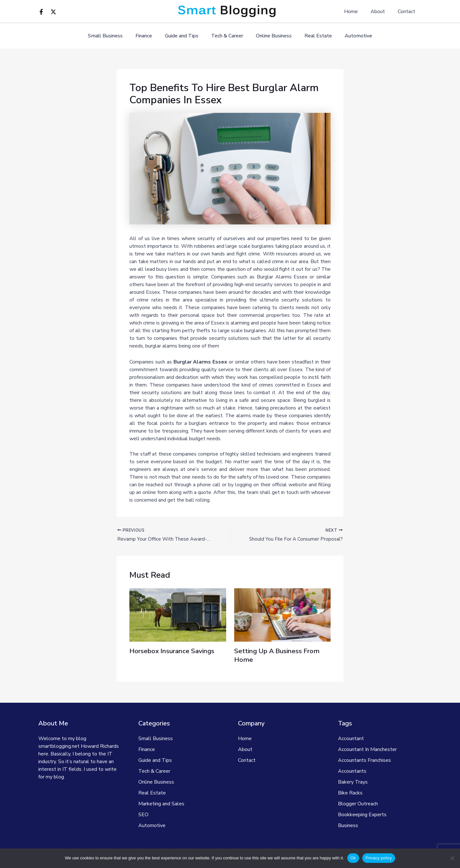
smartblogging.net (59, 746)
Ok (353, 858)
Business (348, 825)
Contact (408, 12)
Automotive (351, 36)
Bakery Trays (353, 782)
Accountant (351, 739)
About (382, 12)
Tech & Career (227, 36)
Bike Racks (350, 793)
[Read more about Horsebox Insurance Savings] (178, 615)
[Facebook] (41, 12)
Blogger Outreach (358, 804)
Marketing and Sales (161, 804)
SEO (143, 815)
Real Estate (313, 36)
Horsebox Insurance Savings (175, 652)
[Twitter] (53, 12)
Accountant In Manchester (367, 749)
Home (357, 12)
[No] (452, 858)
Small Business (113, 36)
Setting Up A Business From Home (280, 656)
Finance (149, 36)
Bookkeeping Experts (362, 815)
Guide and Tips (184, 36)
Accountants (352, 771)
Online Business (271, 36)
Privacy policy (379, 858)
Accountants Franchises (364, 760)
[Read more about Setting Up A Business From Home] (283, 615)
